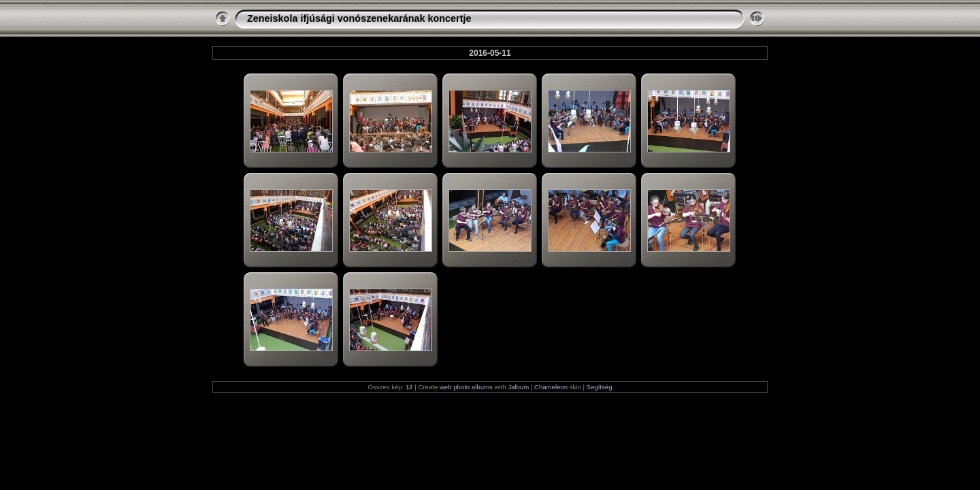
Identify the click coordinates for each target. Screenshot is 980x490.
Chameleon (551, 387)
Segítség (600, 387)
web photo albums (466, 387)
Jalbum (518, 387)
